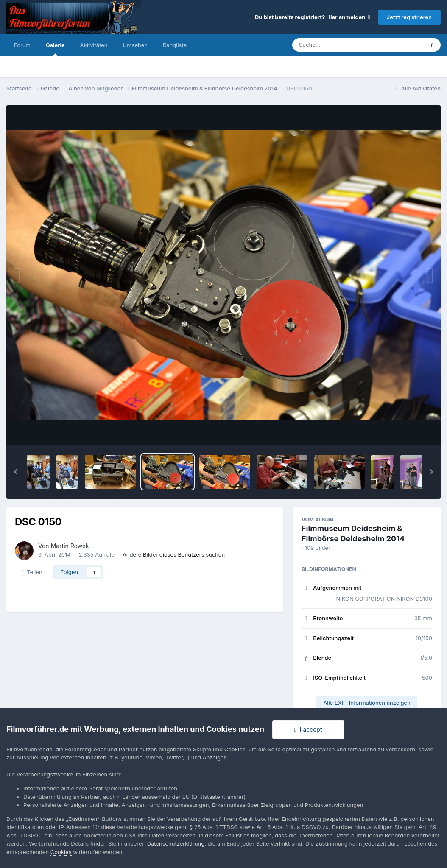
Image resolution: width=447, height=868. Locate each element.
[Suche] (341, 45)
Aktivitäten (94, 45)
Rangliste (175, 45)
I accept (308, 729)
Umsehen (135, 45)
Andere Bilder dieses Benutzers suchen (174, 554)
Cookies (61, 852)
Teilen (32, 572)
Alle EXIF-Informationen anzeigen (367, 703)
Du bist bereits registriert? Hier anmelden (313, 17)
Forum (22, 45)
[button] (16, 472)
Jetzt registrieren (409, 17)
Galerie (55, 49)
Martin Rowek (70, 546)
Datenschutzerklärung (176, 843)
